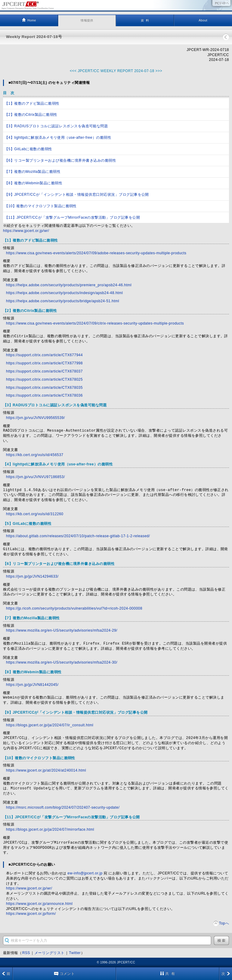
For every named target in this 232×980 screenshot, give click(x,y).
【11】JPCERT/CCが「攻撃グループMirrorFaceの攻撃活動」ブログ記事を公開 (72, 217)
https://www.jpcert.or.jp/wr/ (26, 231)
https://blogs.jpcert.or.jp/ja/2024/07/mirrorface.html (50, 829)
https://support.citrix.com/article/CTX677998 (44, 363)
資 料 (145, 20)
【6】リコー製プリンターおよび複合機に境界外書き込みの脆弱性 (60, 160)
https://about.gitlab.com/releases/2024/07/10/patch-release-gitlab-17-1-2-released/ (78, 536)
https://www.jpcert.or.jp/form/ (31, 914)
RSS (26, 953)
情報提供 (87, 20)
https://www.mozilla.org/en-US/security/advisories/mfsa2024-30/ (62, 662)
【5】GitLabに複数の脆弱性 (28, 149)
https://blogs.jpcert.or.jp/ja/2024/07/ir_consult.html (50, 725)
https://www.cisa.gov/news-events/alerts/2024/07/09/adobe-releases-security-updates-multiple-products (96, 253)
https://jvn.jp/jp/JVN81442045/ (32, 685)
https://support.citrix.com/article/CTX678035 (44, 388)
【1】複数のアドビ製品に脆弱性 (32, 103)
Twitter (75, 953)
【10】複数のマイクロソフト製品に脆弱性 (41, 206)
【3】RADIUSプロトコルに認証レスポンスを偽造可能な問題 (56, 126)
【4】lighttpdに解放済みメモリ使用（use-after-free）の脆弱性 (58, 138)
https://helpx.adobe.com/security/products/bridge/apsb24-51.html (63, 301)
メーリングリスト (50, 953)
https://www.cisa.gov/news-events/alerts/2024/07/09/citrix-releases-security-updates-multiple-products (95, 323)
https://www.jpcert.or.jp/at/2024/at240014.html (46, 770)
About (203, 20)
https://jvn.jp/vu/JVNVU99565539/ (35, 418)
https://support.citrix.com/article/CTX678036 (44, 395)
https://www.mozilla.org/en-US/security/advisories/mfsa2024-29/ (62, 630)
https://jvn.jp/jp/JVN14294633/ (32, 576)
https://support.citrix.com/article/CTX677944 (44, 355)
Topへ (224, 923)
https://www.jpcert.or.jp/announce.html (39, 904)
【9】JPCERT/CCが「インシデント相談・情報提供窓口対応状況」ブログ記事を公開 (77, 195)
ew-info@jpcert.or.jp (85, 873)
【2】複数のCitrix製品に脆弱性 (31, 115)
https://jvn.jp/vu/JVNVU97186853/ (35, 477)
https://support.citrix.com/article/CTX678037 (44, 371)
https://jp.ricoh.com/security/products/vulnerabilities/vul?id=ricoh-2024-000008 (74, 608)
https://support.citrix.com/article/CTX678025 (44, 379)
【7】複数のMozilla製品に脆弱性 (32, 172)
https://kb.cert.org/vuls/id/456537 (35, 455)
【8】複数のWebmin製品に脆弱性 (33, 183)
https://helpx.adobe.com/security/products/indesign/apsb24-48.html (64, 293)
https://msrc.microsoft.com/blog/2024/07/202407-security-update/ (63, 807)
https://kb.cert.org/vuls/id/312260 (35, 514)
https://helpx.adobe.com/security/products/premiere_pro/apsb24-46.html (69, 285)
